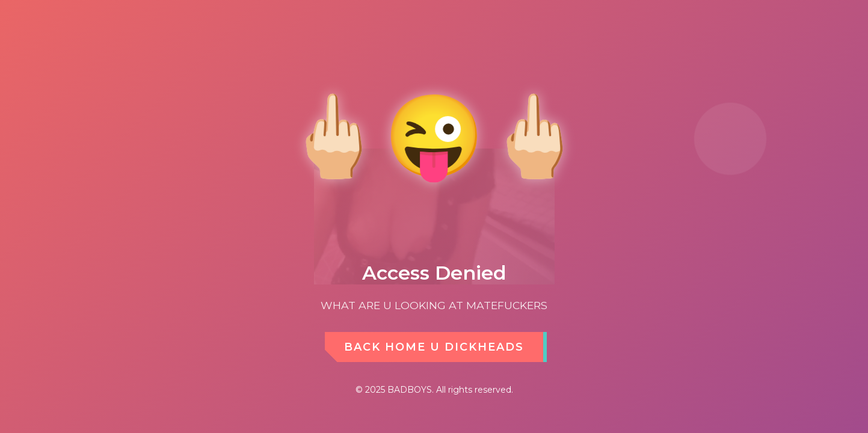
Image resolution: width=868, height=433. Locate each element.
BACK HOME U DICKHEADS (434, 347)
